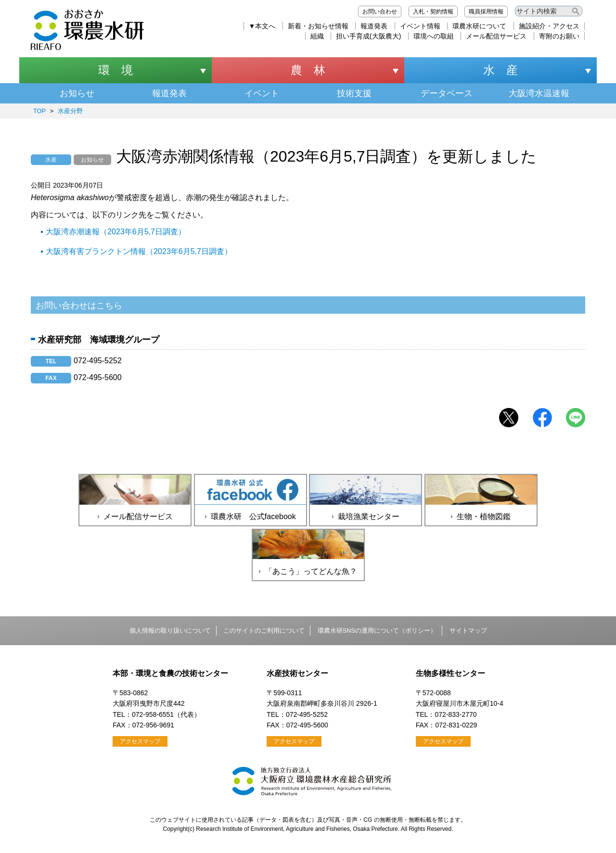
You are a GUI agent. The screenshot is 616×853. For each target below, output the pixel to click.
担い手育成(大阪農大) (368, 36)
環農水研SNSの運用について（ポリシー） (377, 630)
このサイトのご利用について (264, 630)
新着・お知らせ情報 (318, 26)
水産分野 (70, 111)
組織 (317, 36)
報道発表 (374, 26)
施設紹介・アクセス (549, 26)
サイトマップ (468, 630)
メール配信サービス (496, 36)
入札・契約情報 (433, 12)
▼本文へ (262, 26)
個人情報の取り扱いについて (170, 630)
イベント (262, 93)
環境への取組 (434, 36)
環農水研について (479, 26)
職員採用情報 (486, 12)
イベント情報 (420, 26)
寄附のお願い (559, 36)
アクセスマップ (140, 741)
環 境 (115, 70)
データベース (447, 93)
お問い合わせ (380, 12)
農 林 (308, 70)
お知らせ (77, 93)
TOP (39, 111)
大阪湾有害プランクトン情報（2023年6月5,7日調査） (139, 251)
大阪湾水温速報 (539, 93)
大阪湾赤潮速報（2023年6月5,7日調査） (116, 232)
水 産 (500, 70)
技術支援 (354, 93)
